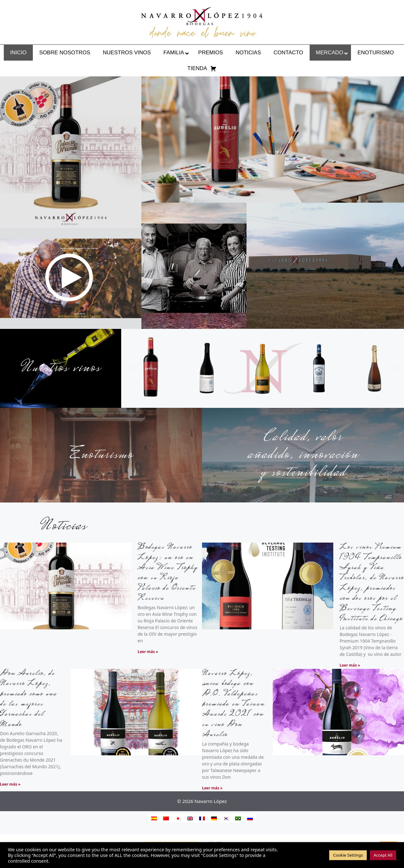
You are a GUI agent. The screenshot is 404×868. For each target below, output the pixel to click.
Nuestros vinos (61, 368)
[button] (131, 368)
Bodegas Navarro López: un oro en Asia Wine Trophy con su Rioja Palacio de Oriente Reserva (168, 573)
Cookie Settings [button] (348, 855)
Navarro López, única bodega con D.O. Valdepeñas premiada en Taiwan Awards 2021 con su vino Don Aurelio (233, 704)
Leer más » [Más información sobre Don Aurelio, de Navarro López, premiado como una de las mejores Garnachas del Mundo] (10, 784)
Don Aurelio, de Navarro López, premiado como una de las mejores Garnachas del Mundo (29, 699)
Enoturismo (101, 455)
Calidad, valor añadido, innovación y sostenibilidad (303, 455)
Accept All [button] (383, 855)
